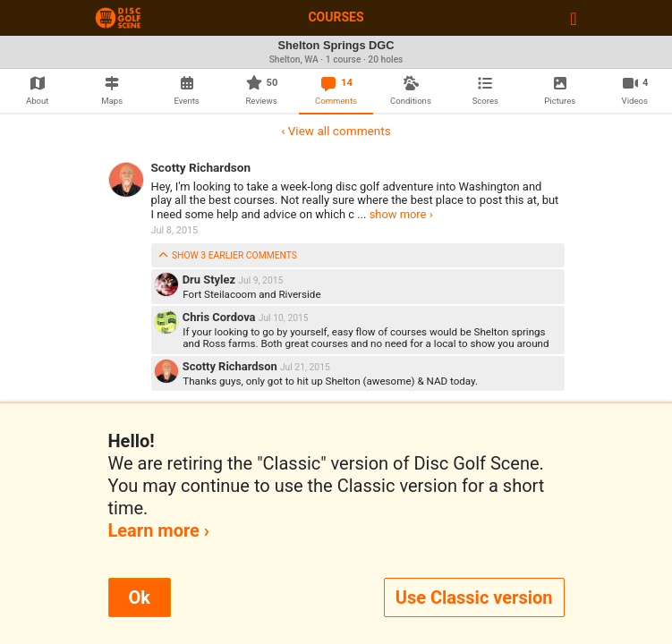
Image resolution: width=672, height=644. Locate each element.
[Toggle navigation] (573, 18)
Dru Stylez (211, 280)
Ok (140, 597)
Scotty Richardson (201, 167)
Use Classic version (474, 597)
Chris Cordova (221, 317)
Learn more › (159, 530)
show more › (401, 214)
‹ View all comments (336, 131)
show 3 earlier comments (228, 255)
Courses (336, 17)
